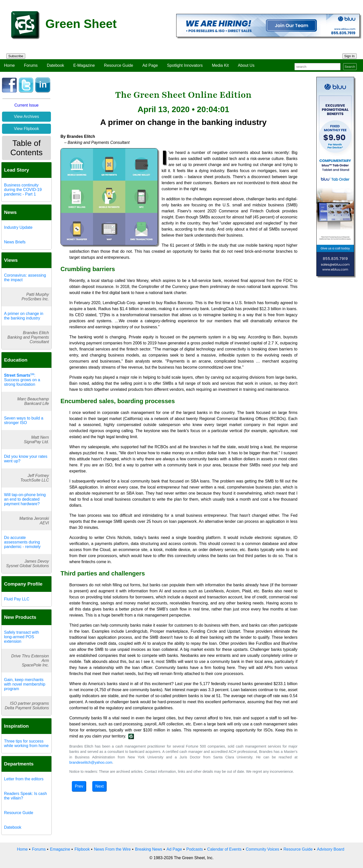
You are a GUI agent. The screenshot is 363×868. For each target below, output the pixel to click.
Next (99, 786)
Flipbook (82, 849)
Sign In (350, 56)
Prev (79, 786)
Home (9, 65)
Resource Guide (119, 65)
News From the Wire (112, 849)
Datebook (56, 65)
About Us (246, 65)
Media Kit (220, 65)
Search (350, 67)
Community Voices (263, 849)
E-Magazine (84, 65)
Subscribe (16, 56)
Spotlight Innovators (185, 65)
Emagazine (60, 849)
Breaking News (149, 849)
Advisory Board (331, 849)
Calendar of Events (224, 849)
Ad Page (150, 65)
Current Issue (26, 105)
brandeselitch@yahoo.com (91, 762)
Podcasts (195, 849)
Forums (31, 65)
